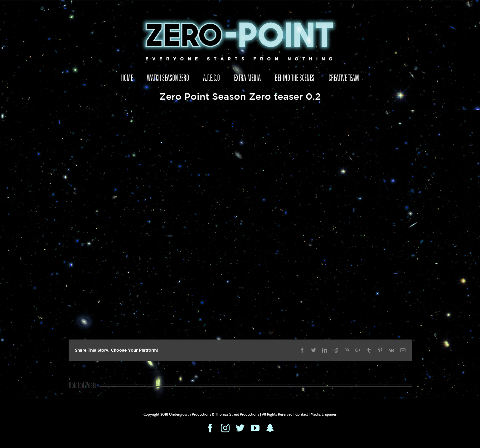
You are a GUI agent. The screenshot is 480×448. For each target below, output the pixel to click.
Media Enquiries (324, 414)
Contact (302, 414)
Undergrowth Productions (190, 414)
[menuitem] (127, 78)
